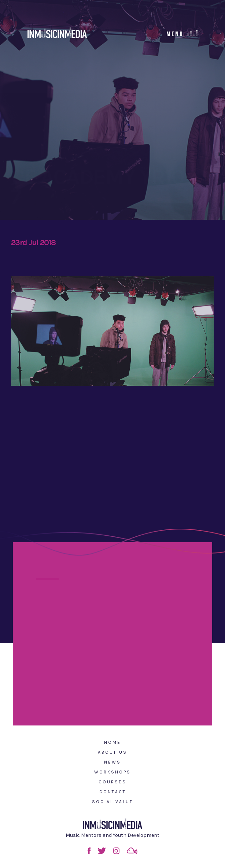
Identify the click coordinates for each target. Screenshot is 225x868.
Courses (112, 782)
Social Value (113, 802)
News (112, 762)
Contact (113, 792)
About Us (112, 752)
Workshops (112, 772)
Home (112, 742)
